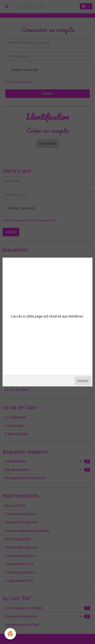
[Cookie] (10, 634)
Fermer (83, 381)
